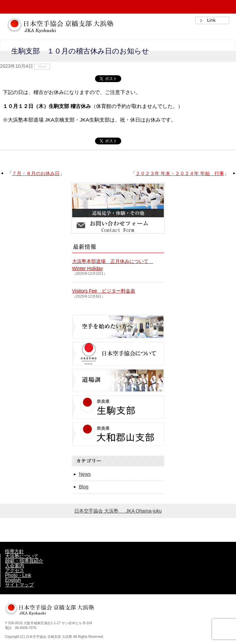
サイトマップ (19, 585)
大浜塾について (22, 556)
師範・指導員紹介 (24, 561)
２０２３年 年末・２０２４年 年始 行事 (180, 173)
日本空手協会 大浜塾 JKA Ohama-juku (118, 511)
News (42, 67)
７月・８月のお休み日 (36, 173)
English (13, 580)
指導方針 (14, 551)
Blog (84, 487)
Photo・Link (18, 575)
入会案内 (15, 566)
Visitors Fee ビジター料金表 (104, 291)
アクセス (15, 570)
